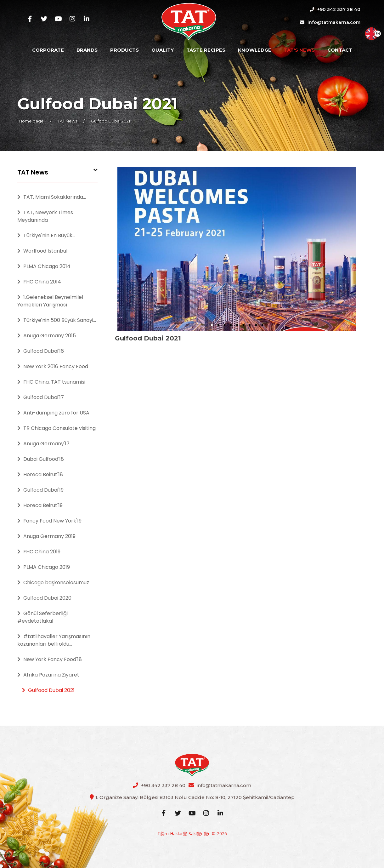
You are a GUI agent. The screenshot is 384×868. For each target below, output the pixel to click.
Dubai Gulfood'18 (41, 459)
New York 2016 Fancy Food (53, 366)
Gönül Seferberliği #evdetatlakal (42, 617)
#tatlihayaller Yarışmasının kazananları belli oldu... (54, 640)
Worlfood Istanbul (42, 251)
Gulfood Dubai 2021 (48, 690)
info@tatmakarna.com (330, 22)
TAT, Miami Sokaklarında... (52, 197)
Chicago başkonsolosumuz (53, 582)
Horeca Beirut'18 (40, 474)
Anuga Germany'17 (43, 444)
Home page (31, 121)
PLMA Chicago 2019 (44, 567)
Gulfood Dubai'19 (40, 490)
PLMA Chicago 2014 (44, 266)
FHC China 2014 (39, 282)
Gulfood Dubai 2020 (44, 598)
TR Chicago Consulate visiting (56, 428)
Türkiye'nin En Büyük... (46, 235)
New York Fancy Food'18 (50, 659)
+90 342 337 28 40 (335, 9)
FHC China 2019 (39, 552)
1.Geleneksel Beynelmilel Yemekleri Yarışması (50, 301)
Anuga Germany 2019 (46, 536)
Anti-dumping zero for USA (53, 413)
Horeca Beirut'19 (40, 505)
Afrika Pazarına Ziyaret (48, 675)
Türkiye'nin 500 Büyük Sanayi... (57, 320)
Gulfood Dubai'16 (41, 351)
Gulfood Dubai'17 (41, 397)
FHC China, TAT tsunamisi (51, 382)
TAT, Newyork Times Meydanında (45, 216)
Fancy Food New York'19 (49, 521)
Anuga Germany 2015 (47, 336)
